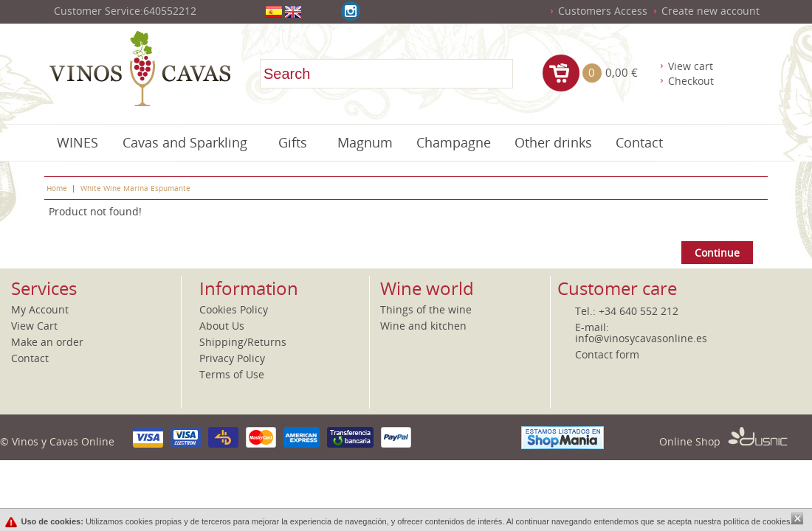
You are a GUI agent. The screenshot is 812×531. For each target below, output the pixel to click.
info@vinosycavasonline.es (641, 338)
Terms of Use (232, 374)
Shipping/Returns (243, 342)
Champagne (454, 142)
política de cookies (757, 521)
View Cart (34, 326)
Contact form (607, 354)
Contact (639, 142)
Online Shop (723, 441)
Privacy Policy (232, 358)
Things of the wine (426, 309)
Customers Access (603, 11)
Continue (717, 253)
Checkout (691, 81)
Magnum (365, 142)
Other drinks (553, 142)
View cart (691, 66)
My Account (40, 309)
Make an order (47, 342)
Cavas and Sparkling (185, 142)
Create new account (710, 11)
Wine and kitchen (423, 326)
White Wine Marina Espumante (135, 188)
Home (57, 188)
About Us (222, 326)
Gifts (293, 142)
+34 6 (612, 311)
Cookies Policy (234, 309)
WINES (78, 142)
